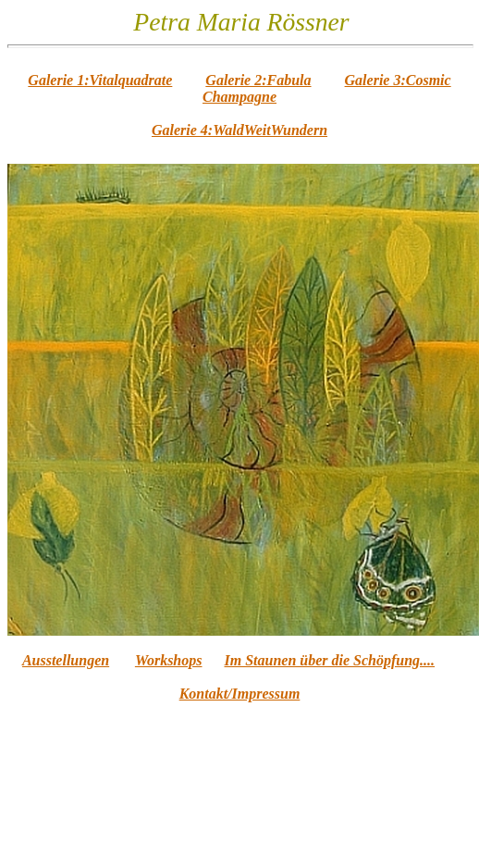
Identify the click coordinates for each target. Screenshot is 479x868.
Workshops (169, 660)
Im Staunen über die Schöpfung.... (330, 660)
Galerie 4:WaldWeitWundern (239, 130)
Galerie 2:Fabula (258, 80)
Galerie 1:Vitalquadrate (100, 80)
